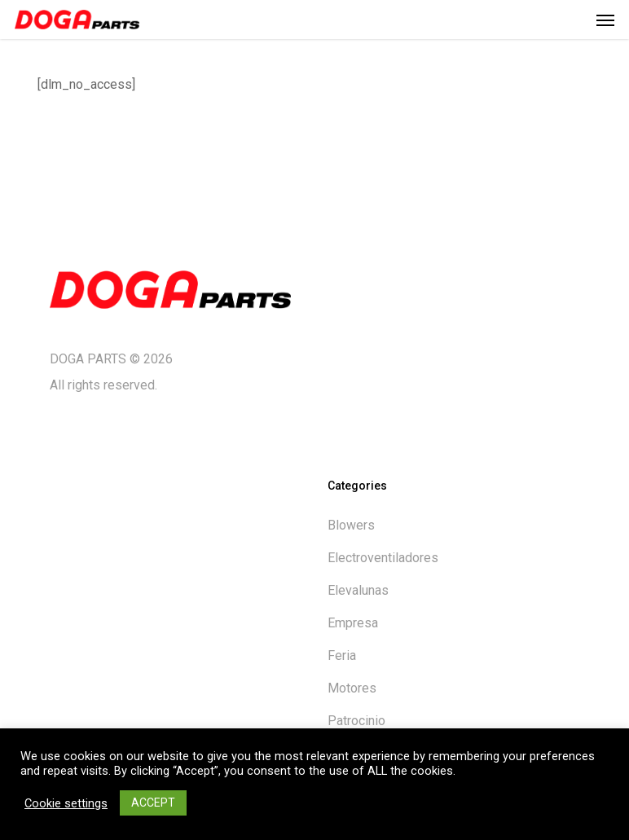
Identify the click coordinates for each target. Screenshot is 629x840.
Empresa (353, 623)
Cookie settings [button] (66, 803)
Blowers (351, 525)
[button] (605, 20)
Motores (352, 688)
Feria (342, 655)
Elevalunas (358, 590)
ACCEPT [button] (153, 803)
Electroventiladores (383, 558)
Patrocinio (356, 721)
